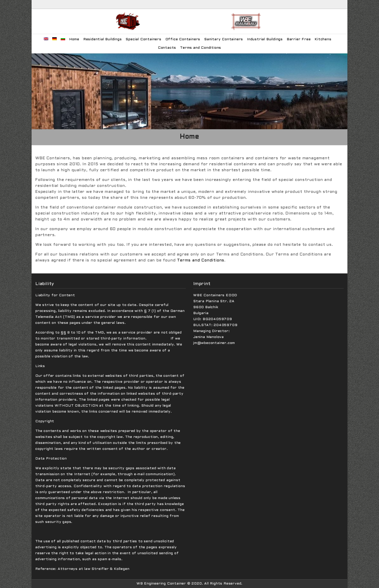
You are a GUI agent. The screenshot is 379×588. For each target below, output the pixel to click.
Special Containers (143, 39)
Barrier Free (299, 39)
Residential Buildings (103, 39)
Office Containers (183, 39)
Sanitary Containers (224, 39)
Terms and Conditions (201, 48)
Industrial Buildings (265, 39)
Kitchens (323, 39)
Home (74, 39)
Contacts (167, 48)
